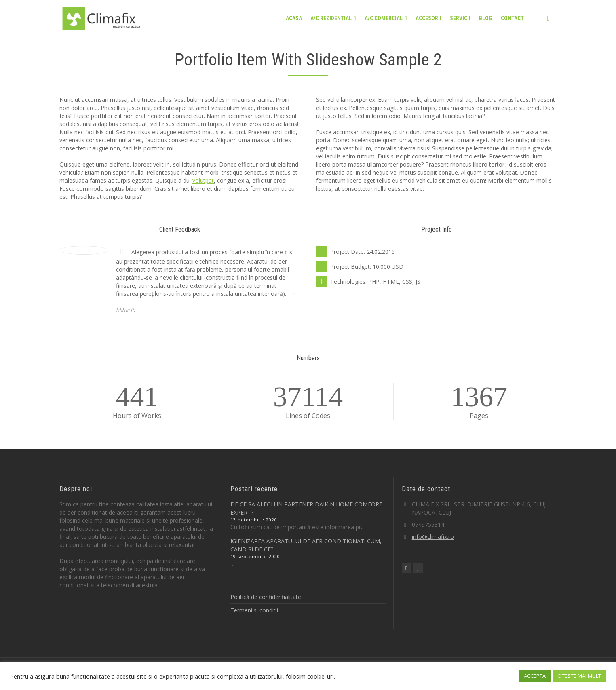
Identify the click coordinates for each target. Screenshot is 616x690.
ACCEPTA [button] (535, 676)
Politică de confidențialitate (266, 597)
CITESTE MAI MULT (579, 676)
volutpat (203, 180)
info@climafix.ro (433, 537)
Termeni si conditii (254, 610)
